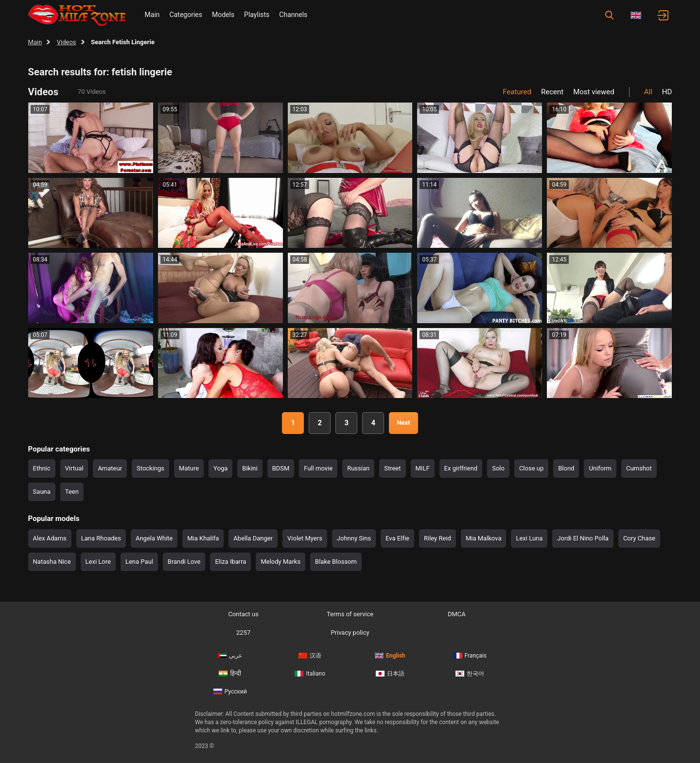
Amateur (110, 468)
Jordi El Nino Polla (583, 538)
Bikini (250, 468)
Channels (293, 15)
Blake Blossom (336, 562)
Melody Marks (280, 562)
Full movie (318, 468)
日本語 (390, 674)
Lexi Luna (529, 538)
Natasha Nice (52, 562)
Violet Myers (305, 538)
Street (392, 468)
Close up (531, 468)
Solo (498, 468)
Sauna (42, 492)
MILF (423, 468)
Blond (566, 468)
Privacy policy (350, 633)
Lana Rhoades (101, 538)
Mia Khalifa (203, 538)
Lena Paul (139, 562)
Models (223, 15)
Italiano (310, 674)
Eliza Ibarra (230, 562)
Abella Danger (253, 538)
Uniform (600, 468)
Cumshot (639, 468)
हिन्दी (230, 674)
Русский (230, 692)
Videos (67, 42)
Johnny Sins (354, 538)
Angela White (154, 538)
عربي (230, 656)
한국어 (470, 674)
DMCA (457, 614)
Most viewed (594, 92)
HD (667, 92)
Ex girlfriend (461, 468)
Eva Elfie (397, 538)
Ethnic (42, 468)
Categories (186, 15)
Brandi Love (184, 562)
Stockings (150, 468)
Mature (189, 468)
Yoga (220, 468)
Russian (358, 468)
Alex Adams (50, 538)
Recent (552, 92)
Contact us (243, 614)
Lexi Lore (98, 562)
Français (470, 656)
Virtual (74, 468)
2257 (243, 633)
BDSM (281, 468)
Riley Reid (437, 538)
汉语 (310, 656)
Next (403, 423)
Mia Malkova (484, 538)
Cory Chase (639, 538)
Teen (72, 492)
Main (152, 15)
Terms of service (350, 614)
